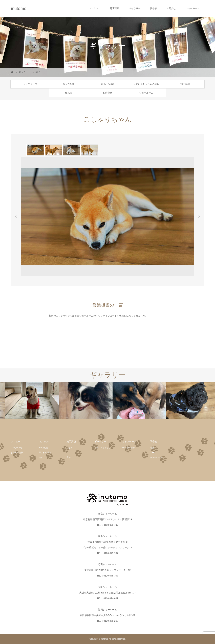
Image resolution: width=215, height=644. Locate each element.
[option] (35, 150)
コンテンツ (95, 8)
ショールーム (192, 8)
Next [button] (199, 216)
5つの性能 (69, 84)
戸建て (70, 448)
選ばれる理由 (107, 84)
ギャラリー (135, 8)
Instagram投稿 (129, 448)
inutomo (19, 8)
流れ (41, 457)
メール (153, 453)
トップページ (30, 84)
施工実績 (115, 8)
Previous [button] (16, 216)
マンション (72, 453)
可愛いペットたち (102, 448)
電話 (152, 448)
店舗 (69, 457)
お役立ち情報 (17, 453)
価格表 (154, 8)
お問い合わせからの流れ (146, 84)
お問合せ (171, 8)
